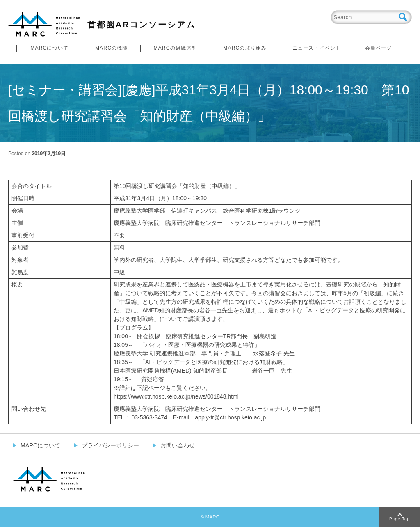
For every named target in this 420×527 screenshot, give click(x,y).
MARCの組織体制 (175, 48)
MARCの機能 (112, 48)
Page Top (399, 519)
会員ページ (379, 48)
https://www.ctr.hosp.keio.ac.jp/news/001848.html (176, 396)
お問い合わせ (178, 445)
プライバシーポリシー (110, 445)
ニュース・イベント (317, 48)
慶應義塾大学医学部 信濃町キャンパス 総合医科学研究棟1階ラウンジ (207, 211)
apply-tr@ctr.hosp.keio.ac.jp (230, 417)
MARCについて (49, 48)
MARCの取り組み (245, 48)
